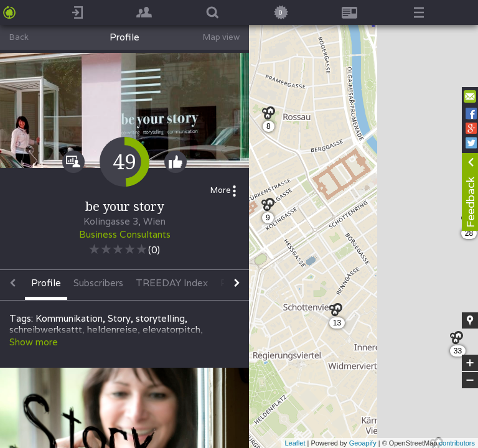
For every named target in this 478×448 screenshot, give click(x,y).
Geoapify (363, 443)
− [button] (470, 380)
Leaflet (295, 443)
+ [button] (470, 363)
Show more (34, 342)
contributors (457, 443)
